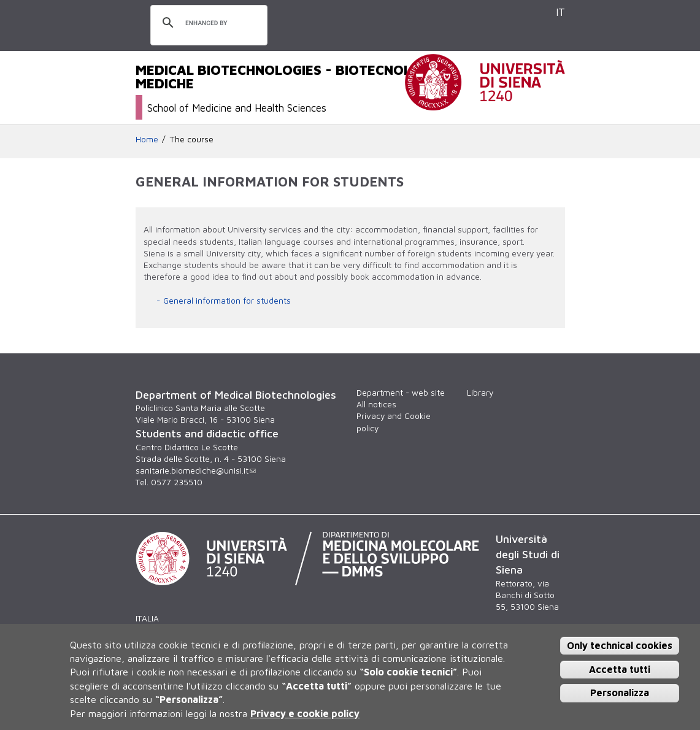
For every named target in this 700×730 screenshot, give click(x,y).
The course (192, 139)
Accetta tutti (620, 669)
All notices (376, 404)
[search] (207, 23)
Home (147, 139)
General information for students (227, 301)
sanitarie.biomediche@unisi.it (196, 471)
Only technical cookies (620, 645)
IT (560, 12)
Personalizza (620, 693)
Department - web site (401, 393)
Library (480, 393)
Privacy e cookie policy (305, 713)
